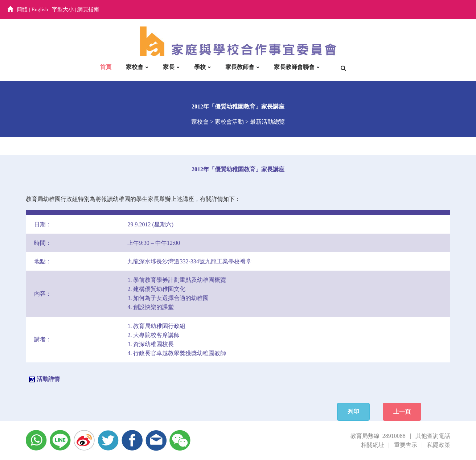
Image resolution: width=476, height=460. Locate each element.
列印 (353, 412)
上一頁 (402, 412)
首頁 (106, 67)
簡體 (22, 9)
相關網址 (373, 445)
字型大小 (63, 9)
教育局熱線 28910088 (378, 436)
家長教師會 (240, 67)
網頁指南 (88, 9)
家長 (169, 67)
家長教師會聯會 (294, 67)
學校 (200, 67)
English (40, 9)
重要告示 (406, 445)
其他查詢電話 (433, 436)
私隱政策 (439, 445)
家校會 (135, 67)
